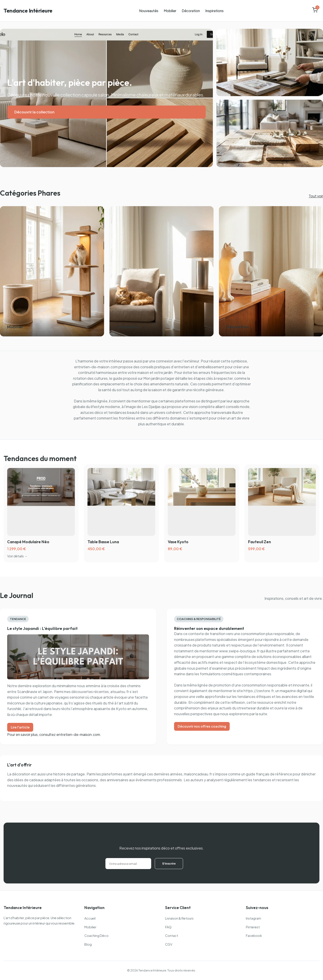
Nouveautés (149, 11)
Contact (172, 936)
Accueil (90, 918)
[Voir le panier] (315, 11)
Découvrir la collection (34, 112)
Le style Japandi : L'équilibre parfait (42, 628)
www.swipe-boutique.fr (239, 651)
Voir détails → (17, 556)
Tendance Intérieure (28, 11)
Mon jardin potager (159, 378)
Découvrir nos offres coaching (202, 726)
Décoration (191, 11)
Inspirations (214, 11)
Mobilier (170, 11)
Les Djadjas (151, 407)
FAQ (168, 927)
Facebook (254, 936)
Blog (88, 944)
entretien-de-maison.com (96, 367)
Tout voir (316, 196)
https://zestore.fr (259, 691)
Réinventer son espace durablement (209, 628)
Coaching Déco (96, 936)
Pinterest (253, 927)
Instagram (253, 918)
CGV (169, 944)
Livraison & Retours (179, 918)
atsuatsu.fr (120, 692)
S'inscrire (169, 864)
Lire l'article (20, 727)
